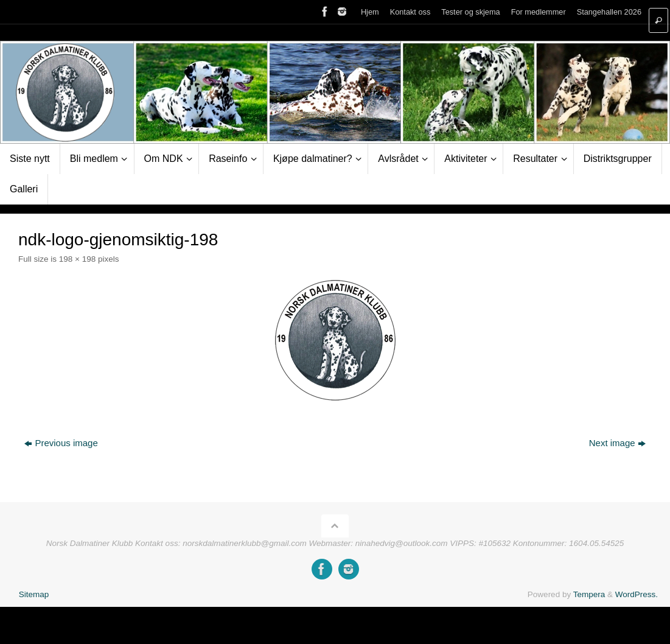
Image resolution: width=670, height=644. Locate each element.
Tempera (589, 594)
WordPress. (637, 594)
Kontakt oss (410, 12)
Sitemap (34, 594)
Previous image (61, 443)
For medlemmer (539, 12)
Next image (617, 443)
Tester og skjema (470, 12)
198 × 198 (77, 259)
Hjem (370, 12)
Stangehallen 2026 (609, 12)
